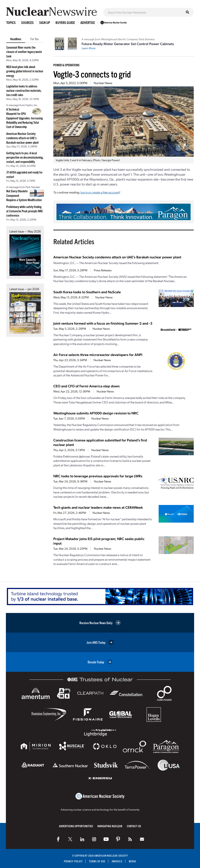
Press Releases (103, 270)
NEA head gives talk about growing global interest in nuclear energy (25, 71)
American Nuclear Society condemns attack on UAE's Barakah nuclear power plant (22, 138)
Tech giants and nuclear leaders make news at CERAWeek (98, 507)
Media (132, 861)
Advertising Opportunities (76, 826)
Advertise (88, 22)
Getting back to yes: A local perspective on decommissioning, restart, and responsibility (25, 157)
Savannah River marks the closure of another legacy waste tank (24, 52)
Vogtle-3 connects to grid (92, 74)
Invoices (117, 861)
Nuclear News (103, 83)
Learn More (89, 48)
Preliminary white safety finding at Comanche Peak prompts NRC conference (25, 211)
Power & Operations (66, 65)
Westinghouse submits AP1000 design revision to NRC (96, 413)
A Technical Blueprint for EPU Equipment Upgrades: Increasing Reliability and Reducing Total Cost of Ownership (25, 118)
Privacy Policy (73, 861)
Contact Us (134, 826)
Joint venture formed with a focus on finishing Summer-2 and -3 (103, 323)
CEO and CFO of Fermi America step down (86, 386)
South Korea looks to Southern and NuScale (87, 292)
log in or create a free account (100, 192)
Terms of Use (97, 861)
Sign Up (45, 22)
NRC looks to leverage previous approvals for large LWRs (98, 476)
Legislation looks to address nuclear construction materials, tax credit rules (24, 90)
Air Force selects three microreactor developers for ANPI (98, 355)
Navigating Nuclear (110, 826)
